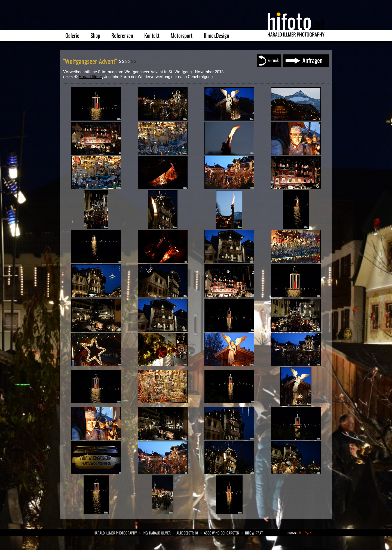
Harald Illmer (90, 77)
